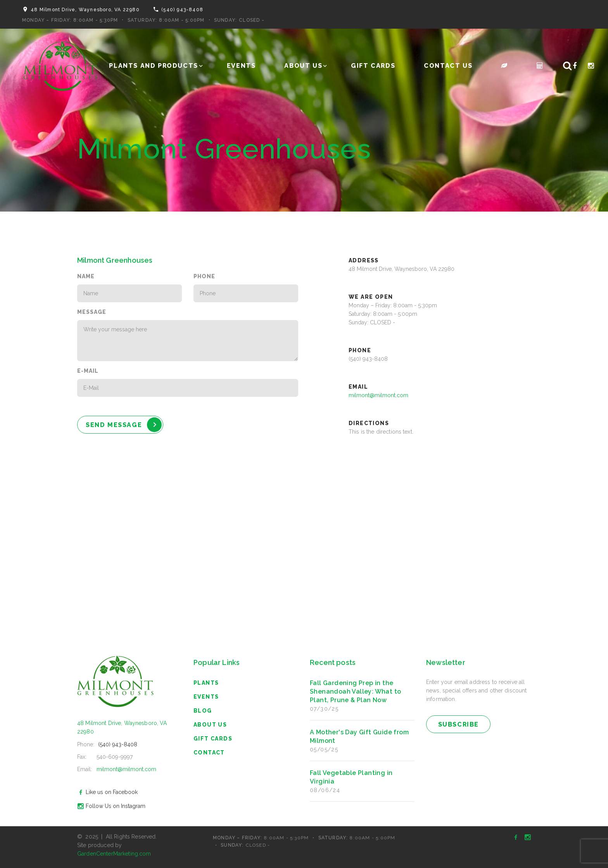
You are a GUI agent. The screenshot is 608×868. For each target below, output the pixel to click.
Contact (209, 753)
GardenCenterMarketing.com (114, 854)
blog (203, 711)
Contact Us (448, 66)
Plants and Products (153, 66)
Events (241, 66)
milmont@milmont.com (378, 395)
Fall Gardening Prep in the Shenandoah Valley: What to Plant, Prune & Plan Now (355, 691)
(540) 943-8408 (182, 10)
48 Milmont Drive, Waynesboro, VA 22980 (85, 10)
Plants (206, 683)
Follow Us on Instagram (110, 806)
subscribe (459, 724)
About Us (303, 66)
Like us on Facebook (106, 792)
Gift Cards (373, 66)
